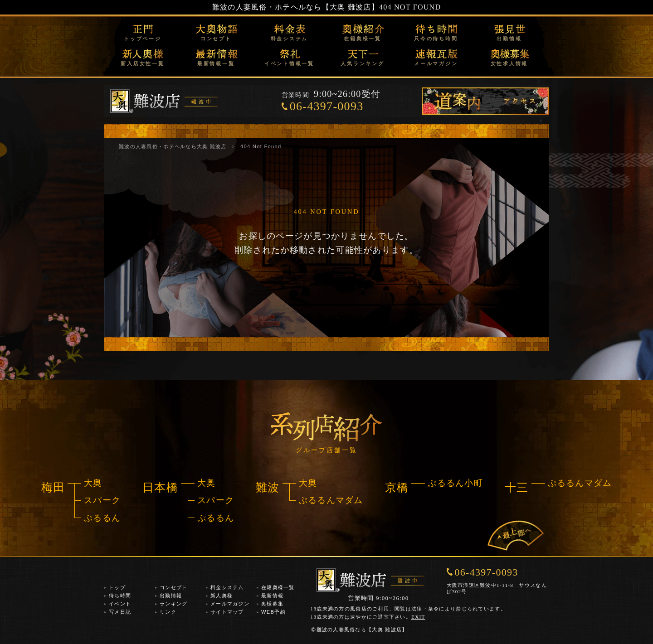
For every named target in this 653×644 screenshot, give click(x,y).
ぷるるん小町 (455, 483)
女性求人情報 (509, 63)
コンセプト (216, 39)
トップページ (143, 39)
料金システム (290, 39)
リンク (168, 612)
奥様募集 (272, 604)
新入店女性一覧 (142, 63)
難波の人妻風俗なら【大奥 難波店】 (359, 629)
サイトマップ (227, 612)
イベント (120, 604)
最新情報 (272, 596)
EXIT (418, 617)
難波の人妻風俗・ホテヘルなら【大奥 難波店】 (296, 7)
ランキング (173, 604)
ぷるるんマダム (331, 500)
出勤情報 (509, 39)
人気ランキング (362, 63)
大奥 (93, 483)
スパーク (102, 500)
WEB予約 (273, 612)
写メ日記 (120, 612)
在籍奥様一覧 (363, 39)
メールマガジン (436, 63)
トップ (117, 587)
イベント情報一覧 (289, 63)
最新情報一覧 (216, 63)
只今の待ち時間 (436, 39)
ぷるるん (102, 518)
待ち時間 (120, 596)
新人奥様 (222, 596)
